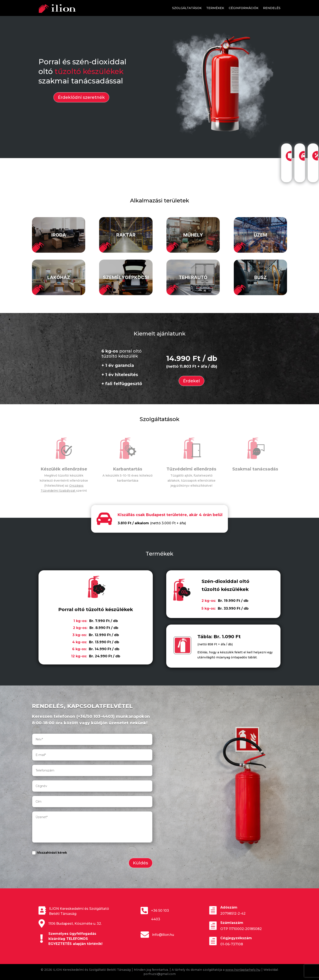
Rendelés (272, 8)
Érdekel (191, 381)
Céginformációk (244, 8)
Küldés (141, 863)
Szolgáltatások (187, 8)
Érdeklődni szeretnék (75, 97)
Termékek (215, 8)
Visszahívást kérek (49, 853)
